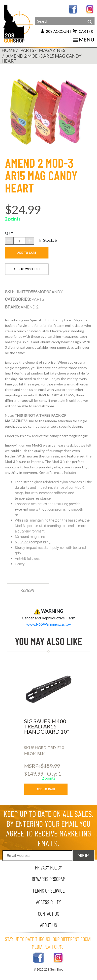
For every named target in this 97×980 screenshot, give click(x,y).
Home (8, 50)
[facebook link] (73, 9)
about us (48, 925)
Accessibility (48, 902)
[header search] (90, 18)
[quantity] (20, 241)
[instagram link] (90, 9)
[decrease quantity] (9, 241)
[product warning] (49, 624)
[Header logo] (19, 23)
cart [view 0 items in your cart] (84, 31)
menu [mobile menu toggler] (83, 39)
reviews (28, 590)
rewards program (49, 879)
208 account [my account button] (56, 31)
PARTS (27, 50)
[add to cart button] (49, 789)
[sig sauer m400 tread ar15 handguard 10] (48, 689)
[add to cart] (27, 253)
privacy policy (48, 867)
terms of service (49, 890)
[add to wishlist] (27, 269)
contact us (49, 914)
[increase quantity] (30, 241)
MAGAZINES (52, 50)
